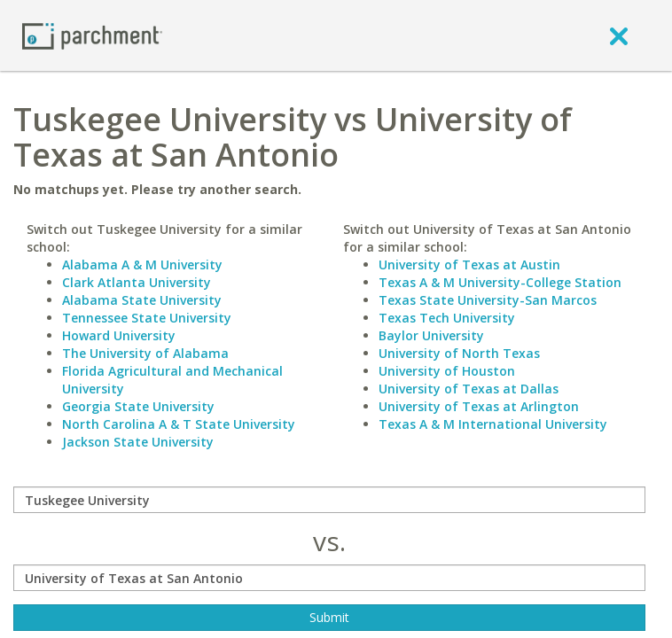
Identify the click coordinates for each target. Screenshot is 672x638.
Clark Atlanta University (137, 282)
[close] (619, 35)
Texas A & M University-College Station (500, 282)
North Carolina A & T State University (179, 424)
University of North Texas (459, 353)
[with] (329, 578)
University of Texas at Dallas (469, 389)
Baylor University (431, 335)
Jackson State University (138, 442)
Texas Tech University (447, 318)
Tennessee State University (147, 318)
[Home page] (92, 35)
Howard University (119, 335)
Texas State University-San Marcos (488, 300)
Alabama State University (142, 300)
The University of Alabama (145, 353)
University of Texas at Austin (469, 265)
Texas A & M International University (493, 424)
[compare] (329, 500)
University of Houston (447, 371)
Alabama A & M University (142, 265)
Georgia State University (138, 406)
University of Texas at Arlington (479, 406)
